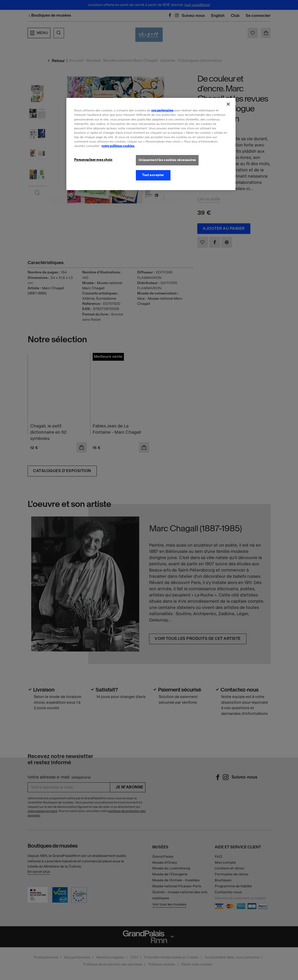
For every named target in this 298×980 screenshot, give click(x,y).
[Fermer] (228, 104)
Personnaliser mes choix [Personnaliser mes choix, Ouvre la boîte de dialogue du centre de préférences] (93, 160)
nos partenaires (162, 110)
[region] (151, 144)
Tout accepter (153, 175)
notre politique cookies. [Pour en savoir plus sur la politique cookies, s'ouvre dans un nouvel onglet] (118, 146)
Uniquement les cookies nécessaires (167, 160)
